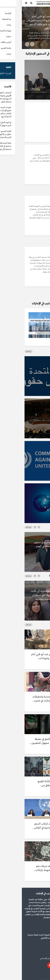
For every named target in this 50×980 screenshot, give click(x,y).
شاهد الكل (7, 351)
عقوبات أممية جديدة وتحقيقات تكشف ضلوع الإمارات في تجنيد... (27, 699)
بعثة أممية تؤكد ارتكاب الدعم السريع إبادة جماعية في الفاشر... (27, 826)
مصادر (40, 362)
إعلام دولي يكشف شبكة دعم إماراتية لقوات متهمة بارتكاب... (27, 868)
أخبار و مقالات (42, 12)
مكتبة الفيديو (35, 65)
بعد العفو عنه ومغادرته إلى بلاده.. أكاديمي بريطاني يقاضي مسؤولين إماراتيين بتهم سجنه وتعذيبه (26, 595)
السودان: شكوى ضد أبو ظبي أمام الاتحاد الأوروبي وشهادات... (26, 656)
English (37, 975)
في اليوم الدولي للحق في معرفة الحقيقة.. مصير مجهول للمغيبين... (25, 741)
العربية (45, 975)
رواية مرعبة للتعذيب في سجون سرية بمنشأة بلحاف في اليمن (28, 544)
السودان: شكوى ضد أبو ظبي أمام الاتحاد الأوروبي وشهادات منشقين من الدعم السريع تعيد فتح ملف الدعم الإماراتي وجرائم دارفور (26, 22)
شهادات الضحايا (38, 586)
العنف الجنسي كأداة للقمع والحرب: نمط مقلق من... (30, 783)
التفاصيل (39, 191)
